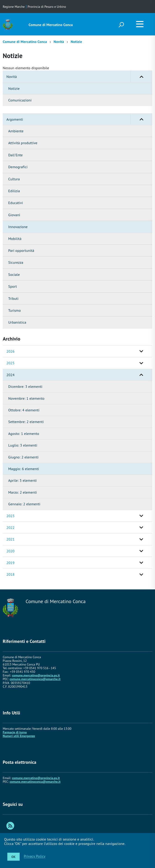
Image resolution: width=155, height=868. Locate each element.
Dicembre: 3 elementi (25, 386)
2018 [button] (11, 574)
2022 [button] (11, 527)
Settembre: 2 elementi (26, 422)
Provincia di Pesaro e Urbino (47, 7)
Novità (59, 42)
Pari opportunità (21, 250)
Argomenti (79, 119)
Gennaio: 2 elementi (24, 504)
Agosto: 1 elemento (24, 434)
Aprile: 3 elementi (23, 480)
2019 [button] (11, 563)
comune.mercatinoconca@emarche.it (35, 679)
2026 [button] (11, 351)
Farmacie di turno (15, 732)
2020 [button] (11, 551)
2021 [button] (11, 539)
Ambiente (16, 131)
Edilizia (14, 191)
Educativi (16, 203)
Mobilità (15, 239)
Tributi (13, 298)
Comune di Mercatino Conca (51, 25)
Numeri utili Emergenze (19, 736)
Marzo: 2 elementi (23, 492)
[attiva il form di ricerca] (121, 25)
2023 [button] (11, 516)
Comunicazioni (20, 100)
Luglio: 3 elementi (23, 445)
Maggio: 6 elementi (24, 469)
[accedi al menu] (140, 24)
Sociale (14, 274)
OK (13, 857)
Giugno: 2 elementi (23, 457)
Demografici (18, 167)
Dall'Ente (15, 155)
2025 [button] (11, 363)
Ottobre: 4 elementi (24, 410)
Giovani (14, 215)
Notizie (76, 42)
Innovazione (18, 227)
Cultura (14, 179)
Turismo (15, 310)
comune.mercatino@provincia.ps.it (36, 675)
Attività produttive (23, 143)
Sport (13, 286)
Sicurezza (16, 262)
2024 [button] (11, 375)
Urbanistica (17, 322)
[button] (141, 77)
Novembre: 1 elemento (26, 398)
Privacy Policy (35, 856)
